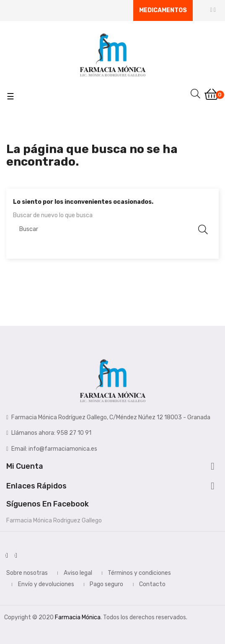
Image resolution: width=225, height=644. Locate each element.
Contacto (152, 584)
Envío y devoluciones (46, 584)
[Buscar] (112, 229)
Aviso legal (78, 573)
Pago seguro (106, 584)
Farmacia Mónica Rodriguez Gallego (54, 521)
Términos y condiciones (139, 573)
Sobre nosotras (27, 573)
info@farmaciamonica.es (63, 449)
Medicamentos (163, 10)
